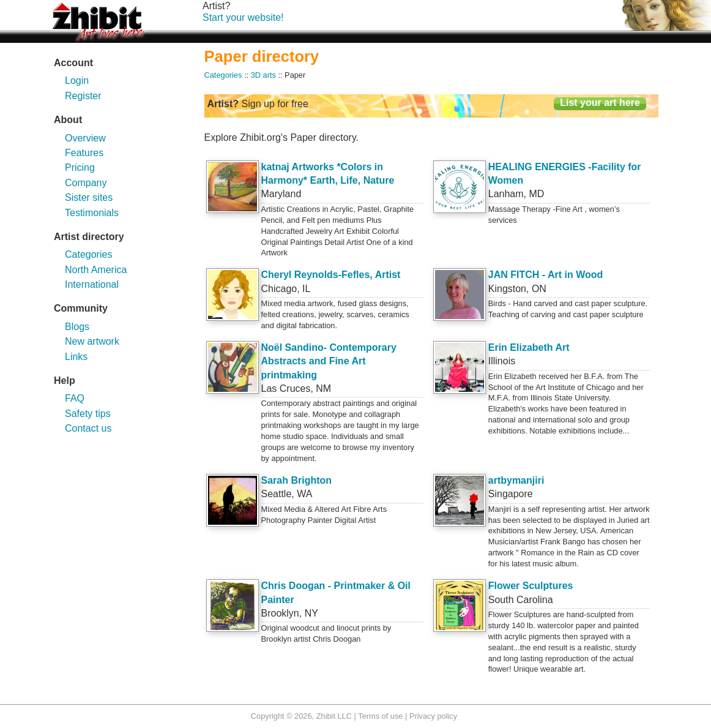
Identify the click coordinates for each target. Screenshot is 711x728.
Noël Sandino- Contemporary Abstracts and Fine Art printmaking (329, 361)
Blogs (77, 327)
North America (96, 270)
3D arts (263, 75)
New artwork (92, 341)
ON (539, 289)
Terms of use (380, 716)
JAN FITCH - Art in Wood (546, 275)
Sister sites (89, 197)
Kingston (507, 289)
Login (77, 81)
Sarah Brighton (297, 480)
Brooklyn (280, 613)
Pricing (80, 167)
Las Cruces (286, 388)
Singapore (511, 494)
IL (306, 289)
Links (76, 357)
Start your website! (243, 17)
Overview (85, 138)
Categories (88, 254)
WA (304, 494)
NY (311, 613)
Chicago (279, 289)
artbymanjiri (516, 480)
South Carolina (521, 600)
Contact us (88, 428)
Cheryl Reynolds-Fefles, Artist (331, 275)
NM (323, 388)
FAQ (75, 398)
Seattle (277, 494)
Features (84, 153)
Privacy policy (433, 716)
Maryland (281, 194)
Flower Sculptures (531, 586)
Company (86, 183)
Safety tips (88, 414)
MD (536, 194)
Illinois (502, 361)
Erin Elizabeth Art (529, 347)
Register (83, 96)
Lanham (506, 194)
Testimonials (92, 213)
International (92, 284)
